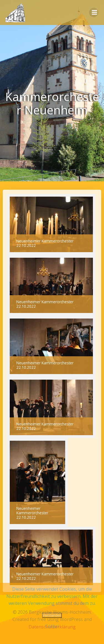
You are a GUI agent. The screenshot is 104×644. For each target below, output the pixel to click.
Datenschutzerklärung (52, 627)
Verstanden (52, 615)
